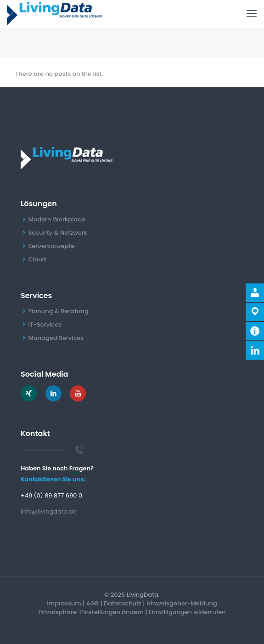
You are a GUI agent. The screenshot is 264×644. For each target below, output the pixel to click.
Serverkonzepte (51, 246)
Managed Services (56, 338)
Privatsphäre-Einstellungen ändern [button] (91, 612)
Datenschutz (123, 603)
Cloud (37, 259)
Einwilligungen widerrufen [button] (187, 612)
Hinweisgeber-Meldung (182, 603)
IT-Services (45, 325)
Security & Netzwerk (58, 233)
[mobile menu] (252, 14)
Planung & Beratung (58, 311)
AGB (93, 603)
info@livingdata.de (49, 511)
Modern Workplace (56, 219)
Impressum (64, 603)
